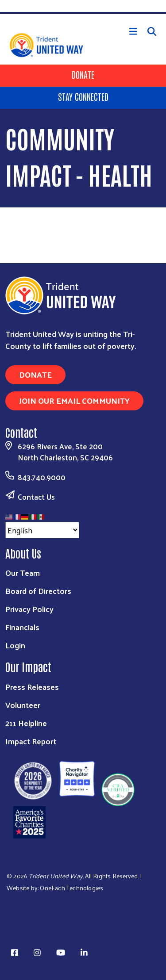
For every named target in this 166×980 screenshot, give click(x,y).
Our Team (23, 572)
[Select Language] (42, 530)
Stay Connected (83, 96)
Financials (22, 627)
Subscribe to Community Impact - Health (9, 222)
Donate (83, 74)
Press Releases (32, 687)
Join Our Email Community (74, 400)
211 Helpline (26, 723)
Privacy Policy (29, 609)
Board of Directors (38, 591)
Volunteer (23, 705)
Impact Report (31, 741)
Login (15, 645)
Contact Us (36, 497)
